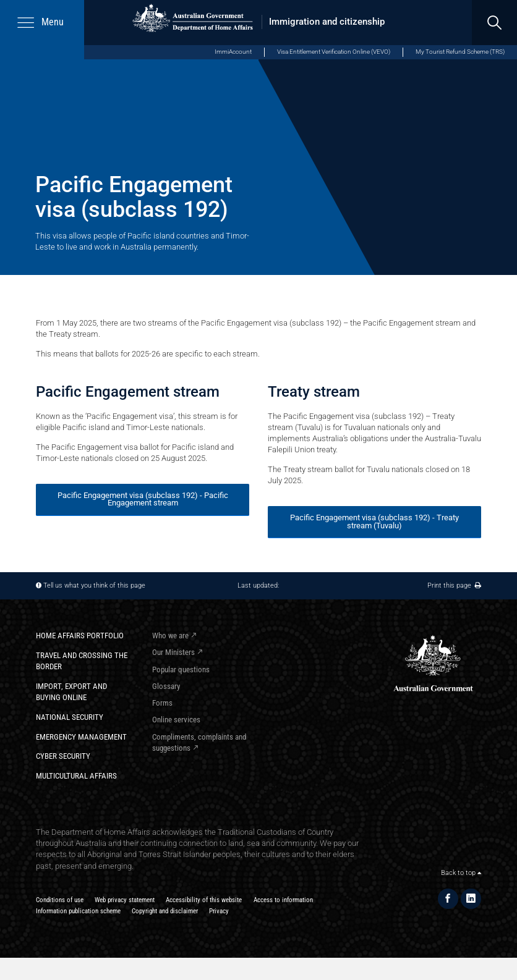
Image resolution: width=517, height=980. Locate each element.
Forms (162, 703)
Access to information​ (283, 900)
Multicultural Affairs (76, 776)
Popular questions (181, 670)
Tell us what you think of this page (94, 585)
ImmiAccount (233, 52)
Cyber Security (63, 756)
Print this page (454, 585)
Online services (176, 720)
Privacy (219, 911)
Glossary (166, 686)
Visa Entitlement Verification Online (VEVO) (334, 52)
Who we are (170, 636)
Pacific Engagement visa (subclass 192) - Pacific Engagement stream (143, 499)
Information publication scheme (78, 911)
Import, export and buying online (71, 692)
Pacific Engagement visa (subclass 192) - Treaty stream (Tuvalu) (374, 522)
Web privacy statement (125, 900)
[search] (494, 23)
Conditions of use (60, 900)
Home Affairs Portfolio (80, 636)
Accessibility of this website (204, 900)
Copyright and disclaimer (165, 911)
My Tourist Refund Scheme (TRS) (460, 52)
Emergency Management (81, 737)
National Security (70, 717)
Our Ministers (173, 652)
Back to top (461, 873)
